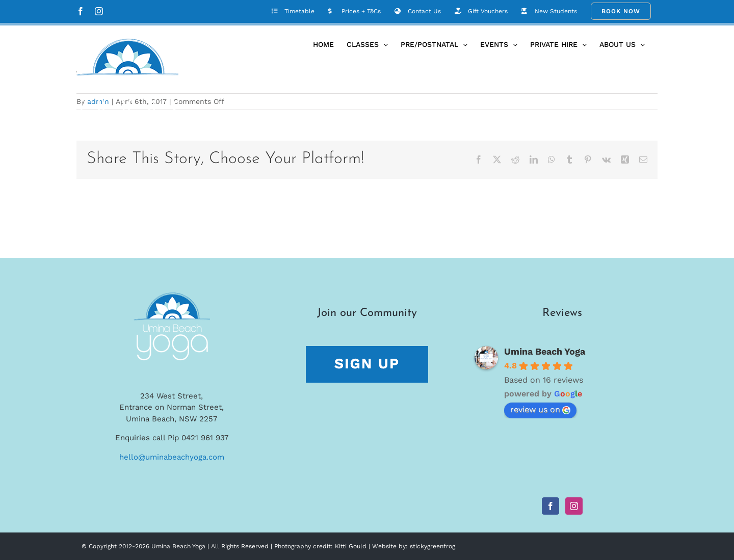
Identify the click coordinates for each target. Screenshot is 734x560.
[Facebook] (550, 506)
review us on (540, 409)
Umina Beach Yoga (545, 351)
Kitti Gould (351, 546)
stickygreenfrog (432, 546)
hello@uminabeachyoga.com (172, 457)
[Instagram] (574, 506)
